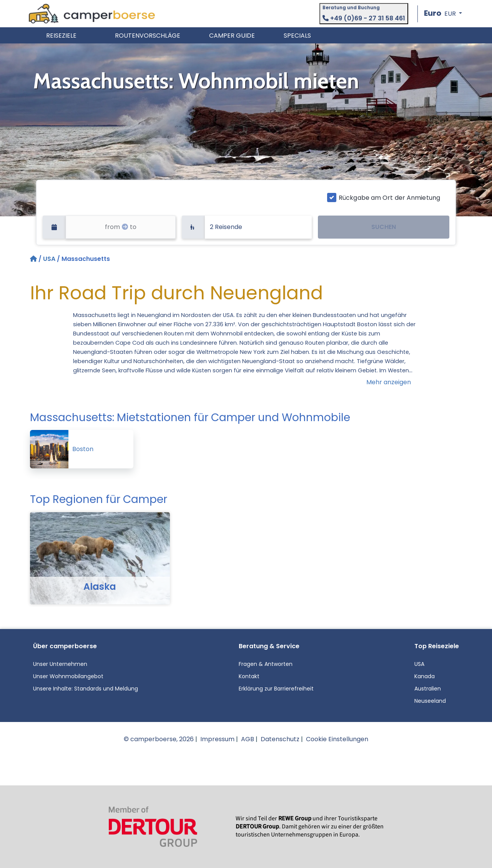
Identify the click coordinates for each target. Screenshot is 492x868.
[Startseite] (34, 259)
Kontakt (249, 676)
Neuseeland (430, 701)
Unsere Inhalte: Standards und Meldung (86, 689)
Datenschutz (280, 739)
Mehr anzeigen (389, 382)
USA (49, 259)
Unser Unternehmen (60, 664)
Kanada (425, 676)
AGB (248, 739)
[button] (443, 14)
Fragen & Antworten (266, 664)
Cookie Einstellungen (337, 739)
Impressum (217, 739)
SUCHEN (384, 227)
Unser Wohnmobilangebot (68, 676)
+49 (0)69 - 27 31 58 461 (364, 18)
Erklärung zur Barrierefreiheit (276, 689)
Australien (428, 689)
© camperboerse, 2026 (159, 739)
